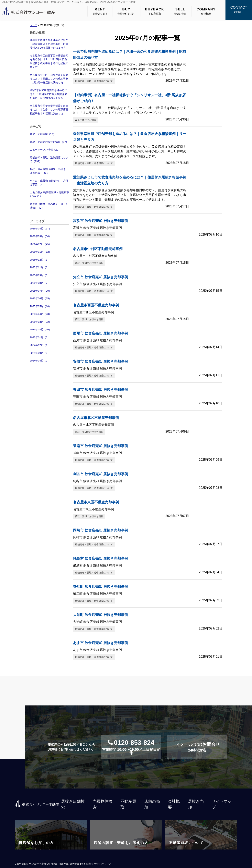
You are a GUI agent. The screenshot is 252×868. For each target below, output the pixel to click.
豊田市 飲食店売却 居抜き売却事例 (101, 390)
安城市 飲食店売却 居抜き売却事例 (101, 361)
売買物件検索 (103, 804)
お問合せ (239, 9)
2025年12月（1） (40, 260)
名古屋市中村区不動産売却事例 (98, 249)
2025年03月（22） (41, 322)
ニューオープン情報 (86, 120)
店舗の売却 (180, 11)
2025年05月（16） (41, 306)
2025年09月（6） (40, 275)
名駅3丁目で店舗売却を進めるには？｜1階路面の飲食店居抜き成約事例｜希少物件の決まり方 (48, 94)
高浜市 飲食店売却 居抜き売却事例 (101, 221)
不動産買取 (155, 11)
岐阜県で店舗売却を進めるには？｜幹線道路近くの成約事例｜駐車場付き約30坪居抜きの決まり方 (49, 44)
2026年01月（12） (41, 252)
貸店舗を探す (100, 11)
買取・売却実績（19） (43, 134)
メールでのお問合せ (197, 747)
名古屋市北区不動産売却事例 (96, 418)
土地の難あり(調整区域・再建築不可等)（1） (49, 194)
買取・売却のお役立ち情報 (89, 263)
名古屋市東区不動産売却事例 (96, 502)
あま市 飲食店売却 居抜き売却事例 (101, 643)
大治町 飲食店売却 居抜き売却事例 (101, 615)
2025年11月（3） (40, 267)
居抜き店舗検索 (73, 804)
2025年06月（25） (41, 298)
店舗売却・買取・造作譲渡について (94, 81)
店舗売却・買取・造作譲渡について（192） (49, 159)
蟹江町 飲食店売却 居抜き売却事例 (101, 587)
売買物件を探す (126, 11)
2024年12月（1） (40, 345)
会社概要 (206, 11)
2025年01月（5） (40, 337)
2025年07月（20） (41, 291)
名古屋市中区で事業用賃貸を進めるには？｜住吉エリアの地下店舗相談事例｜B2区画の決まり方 (49, 110)
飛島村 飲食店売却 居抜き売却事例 (101, 558)
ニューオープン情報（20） (45, 150)
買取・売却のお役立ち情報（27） (49, 142)
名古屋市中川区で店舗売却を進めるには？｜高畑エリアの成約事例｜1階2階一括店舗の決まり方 (49, 79)
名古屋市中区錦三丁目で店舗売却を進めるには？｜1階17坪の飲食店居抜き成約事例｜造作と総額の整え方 (49, 61)
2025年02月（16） (41, 330)
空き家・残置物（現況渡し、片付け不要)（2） (49, 183)
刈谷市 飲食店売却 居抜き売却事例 (101, 474)
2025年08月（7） (40, 283)
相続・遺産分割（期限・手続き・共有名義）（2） (49, 171)
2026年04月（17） (41, 229)
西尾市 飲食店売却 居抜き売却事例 (101, 333)
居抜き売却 (196, 804)
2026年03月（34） (41, 236)
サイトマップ (222, 804)
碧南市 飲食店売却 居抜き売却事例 (101, 446)
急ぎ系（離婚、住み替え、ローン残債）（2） (49, 206)
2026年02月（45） (41, 244)
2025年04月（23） (41, 314)
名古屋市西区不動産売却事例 (96, 305)
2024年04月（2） (40, 361)
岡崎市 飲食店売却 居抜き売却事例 (101, 530)
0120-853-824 (131, 747)
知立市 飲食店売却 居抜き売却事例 (101, 277)
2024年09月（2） (40, 353)
